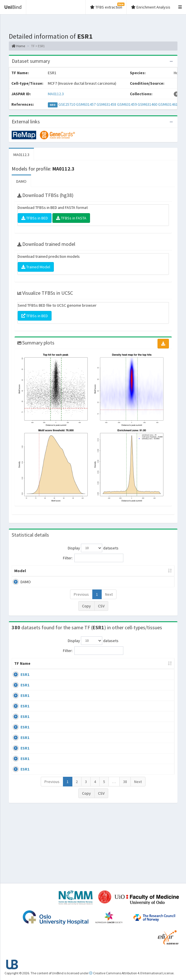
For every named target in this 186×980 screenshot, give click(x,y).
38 (125, 852)
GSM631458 (106, 104)
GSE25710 (67, 104)
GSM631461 (168, 104)
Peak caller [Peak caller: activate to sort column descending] (42, 574)
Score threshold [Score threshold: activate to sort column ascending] (153, 574)
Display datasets (93, 548)
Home (18, 46)
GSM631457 (86, 104)
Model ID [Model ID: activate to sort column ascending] (67, 574)
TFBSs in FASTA (71, 218)
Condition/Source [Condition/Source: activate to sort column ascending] (89, 675)
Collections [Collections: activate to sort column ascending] (129, 675)
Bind (13, 7)
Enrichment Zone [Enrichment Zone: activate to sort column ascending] (96, 574)
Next (109, 600)
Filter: (93, 558)
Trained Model (36, 267)
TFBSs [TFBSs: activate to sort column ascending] (127, 576)
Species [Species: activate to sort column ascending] (158, 675)
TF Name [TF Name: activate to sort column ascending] (20, 672)
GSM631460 (147, 104)
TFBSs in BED (35, 218)
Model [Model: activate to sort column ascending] (20, 576)
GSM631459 (127, 104)
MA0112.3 (56, 94)
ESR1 (25, 686)
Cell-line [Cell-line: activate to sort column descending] (44, 675)
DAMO (21, 181)
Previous (81, 600)
